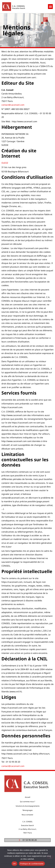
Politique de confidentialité (32, 864)
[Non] (50, 857)
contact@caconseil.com (13, 105)
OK (14, 864)
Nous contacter (27, 815)
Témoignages (27, 810)
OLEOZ (5, 163)
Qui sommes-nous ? (27, 802)
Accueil (28, 797)
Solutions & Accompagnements (28, 806)
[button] (50, 7)
